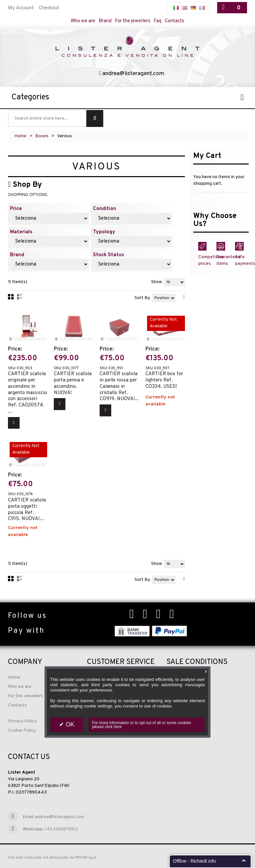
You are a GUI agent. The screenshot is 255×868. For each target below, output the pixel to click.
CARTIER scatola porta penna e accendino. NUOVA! (73, 381)
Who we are (83, 21)
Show (157, 283)
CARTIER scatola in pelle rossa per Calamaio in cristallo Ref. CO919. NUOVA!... (119, 384)
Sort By (142, 299)
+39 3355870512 (61, 829)
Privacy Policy (22, 721)
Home (20, 136)
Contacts (176, 21)
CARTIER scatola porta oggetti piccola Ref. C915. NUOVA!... (27, 507)
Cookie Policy (22, 731)
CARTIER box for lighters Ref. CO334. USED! (164, 378)
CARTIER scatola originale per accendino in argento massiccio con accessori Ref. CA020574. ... (28, 391)
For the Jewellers (26, 696)
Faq (159, 21)
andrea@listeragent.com (133, 74)
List (20, 297)
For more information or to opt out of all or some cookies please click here (141, 725)
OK (69, 724)
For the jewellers (133, 21)
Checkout (49, 8)
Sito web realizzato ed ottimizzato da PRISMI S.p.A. (52, 858)
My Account (21, 8)
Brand (105, 21)
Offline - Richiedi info (194, 861)
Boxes (42, 136)
